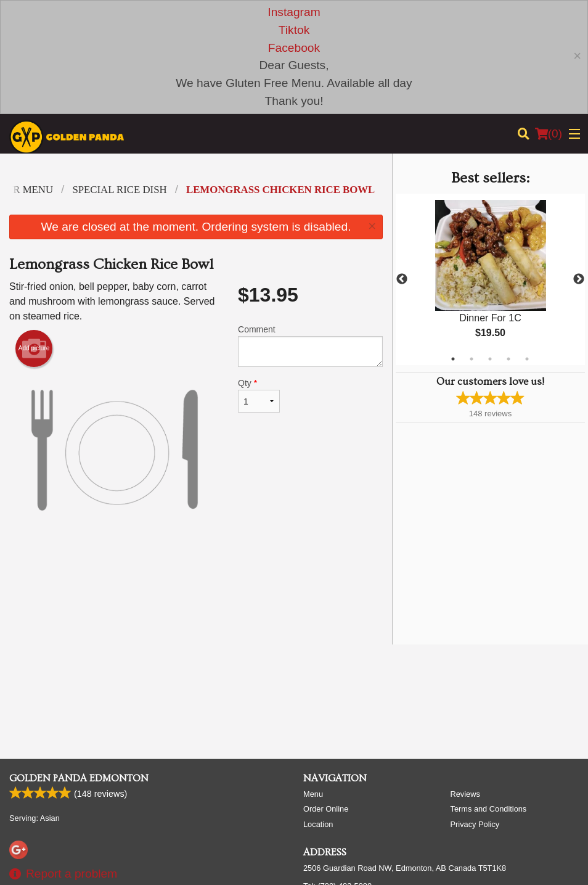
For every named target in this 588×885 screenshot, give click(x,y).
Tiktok (294, 30)
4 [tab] (508, 359)
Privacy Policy (475, 824)
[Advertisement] (196, 595)
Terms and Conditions (489, 809)
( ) (549, 134)
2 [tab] (472, 359)
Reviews (465, 794)
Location (318, 824)
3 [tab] (490, 359)
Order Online (326, 809)
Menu (313, 794)
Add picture (34, 348)
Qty (259, 395)
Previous (402, 279)
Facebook (294, 48)
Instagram (294, 12)
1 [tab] (453, 359)
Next (579, 279)
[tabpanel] (490, 279)
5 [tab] (527, 359)
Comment (310, 346)
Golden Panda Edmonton (79, 778)
